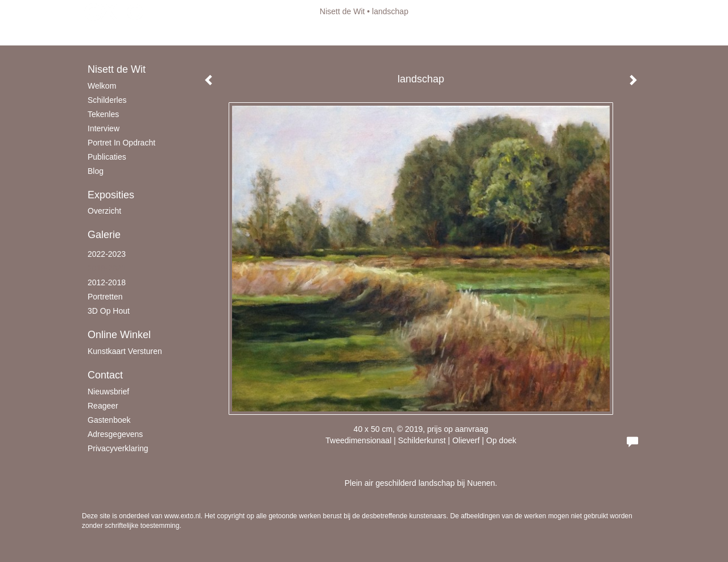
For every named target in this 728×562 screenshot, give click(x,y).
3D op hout (109, 311)
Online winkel (119, 335)
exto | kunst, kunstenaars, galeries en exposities (114, 11)
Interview (104, 128)
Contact (105, 375)
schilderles (107, 100)
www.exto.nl (183, 516)
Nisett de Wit (342, 11)
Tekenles (103, 114)
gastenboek (109, 420)
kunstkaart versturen (125, 351)
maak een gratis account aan (193, 34)
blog (96, 171)
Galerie (104, 235)
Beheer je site (106, 34)
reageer (103, 406)
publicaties (107, 157)
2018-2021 (107, 268)
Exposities (111, 195)
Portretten (105, 297)
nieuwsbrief (108, 392)
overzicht (104, 211)
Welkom (102, 86)
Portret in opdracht (121, 143)
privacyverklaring (118, 448)
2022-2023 (107, 254)
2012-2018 (107, 282)
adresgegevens (115, 434)
